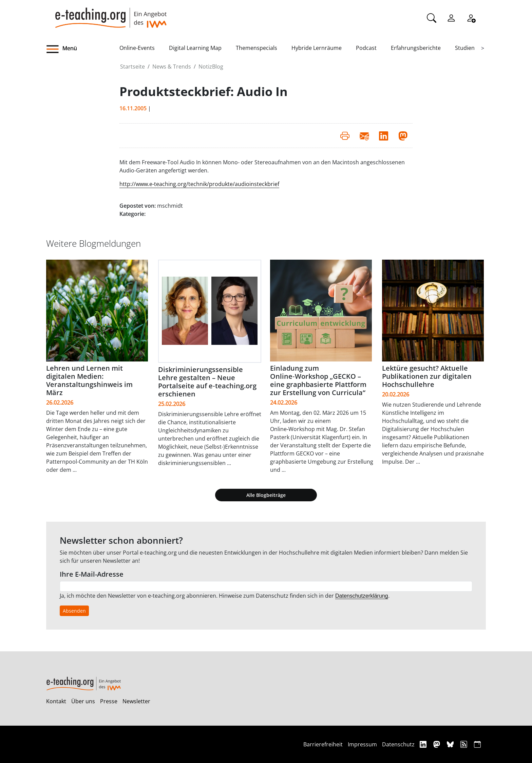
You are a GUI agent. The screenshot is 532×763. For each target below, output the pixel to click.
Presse (109, 701)
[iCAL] (477, 744)
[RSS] (465, 744)
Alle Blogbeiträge (266, 495)
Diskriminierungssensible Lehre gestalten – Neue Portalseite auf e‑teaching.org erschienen (207, 382)
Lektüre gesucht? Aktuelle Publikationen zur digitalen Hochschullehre (427, 376)
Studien (465, 48)
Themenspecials (256, 48)
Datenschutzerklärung (362, 596)
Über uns (83, 701)
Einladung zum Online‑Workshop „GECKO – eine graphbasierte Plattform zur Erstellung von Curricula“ (318, 380)
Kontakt (56, 701)
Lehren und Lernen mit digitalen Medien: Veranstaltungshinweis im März (89, 380)
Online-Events (137, 48)
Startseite (132, 67)
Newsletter (136, 701)
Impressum (362, 744)
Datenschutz (398, 744)
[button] (83, 49)
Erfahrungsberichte (416, 48)
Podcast (366, 48)
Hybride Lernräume (317, 48)
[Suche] (432, 17)
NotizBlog (211, 67)
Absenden (74, 611)
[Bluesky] (451, 744)
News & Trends (172, 67)
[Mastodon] (438, 744)
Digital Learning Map (195, 48)
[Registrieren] (471, 17)
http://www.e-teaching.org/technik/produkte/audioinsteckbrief (199, 184)
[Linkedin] (424, 744)
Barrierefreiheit (323, 744)
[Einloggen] (451, 17)
